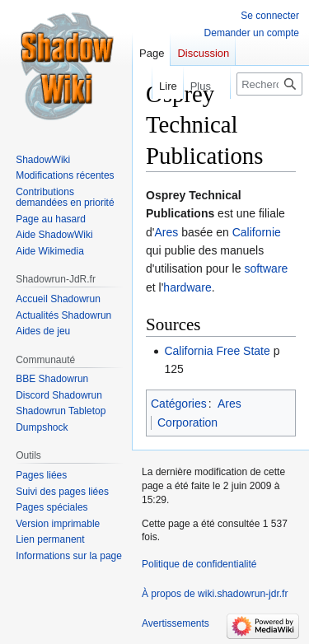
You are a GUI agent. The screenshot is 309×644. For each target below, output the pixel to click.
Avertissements (176, 623)
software (266, 268)
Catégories (179, 404)
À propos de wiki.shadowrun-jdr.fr (215, 594)
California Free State (217, 351)
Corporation (187, 422)
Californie (257, 232)
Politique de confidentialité (199, 564)
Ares (166, 232)
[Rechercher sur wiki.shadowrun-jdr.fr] (269, 84)
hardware (187, 287)
